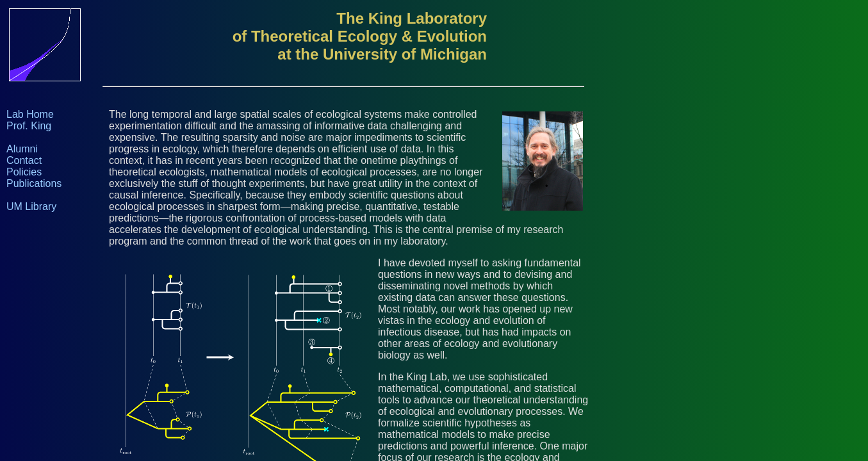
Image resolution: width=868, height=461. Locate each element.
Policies (24, 172)
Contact (24, 160)
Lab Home (30, 114)
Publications (34, 183)
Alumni (22, 149)
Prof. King (29, 126)
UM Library (31, 206)
